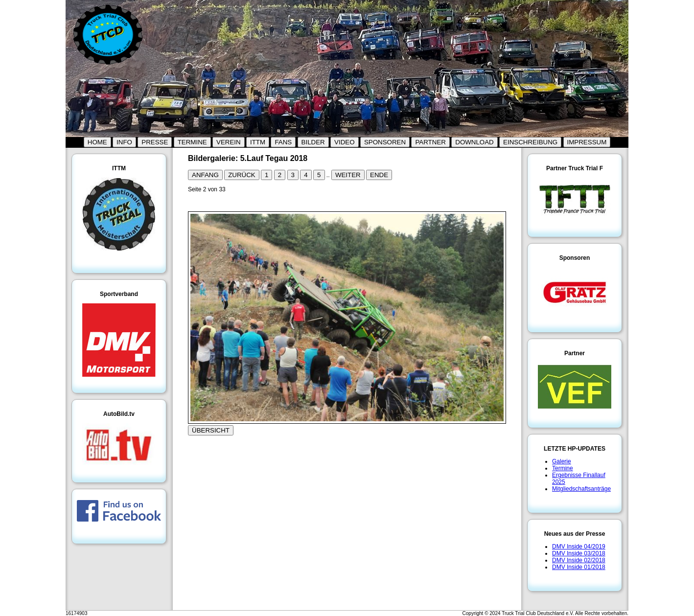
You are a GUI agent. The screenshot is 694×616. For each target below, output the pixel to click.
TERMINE (192, 142)
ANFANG (205, 175)
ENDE (379, 175)
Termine (563, 468)
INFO (124, 142)
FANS (283, 142)
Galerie (562, 461)
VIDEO (344, 142)
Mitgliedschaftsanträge (581, 489)
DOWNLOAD (474, 142)
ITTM (258, 142)
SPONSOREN (385, 142)
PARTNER (430, 142)
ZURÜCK (242, 175)
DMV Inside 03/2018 (579, 553)
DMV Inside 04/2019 (579, 547)
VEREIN (229, 142)
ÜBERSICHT (211, 430)
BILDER (313, 142)
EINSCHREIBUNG (530, 142)
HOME (97, 142)
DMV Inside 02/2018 (579, 560)
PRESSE (155, 142)
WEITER (348, 175)
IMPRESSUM (587, 142)
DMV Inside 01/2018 (579, 567)
